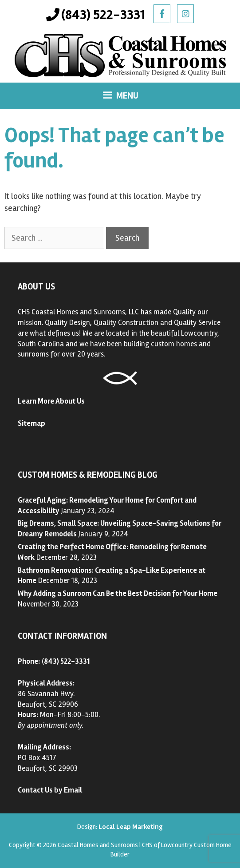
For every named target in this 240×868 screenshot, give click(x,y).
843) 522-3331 (67, 661)
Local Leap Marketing (131, 827)
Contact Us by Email (50, 790)
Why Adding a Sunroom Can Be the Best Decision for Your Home (118, 593)
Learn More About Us (51, 401)
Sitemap (31, 423)
